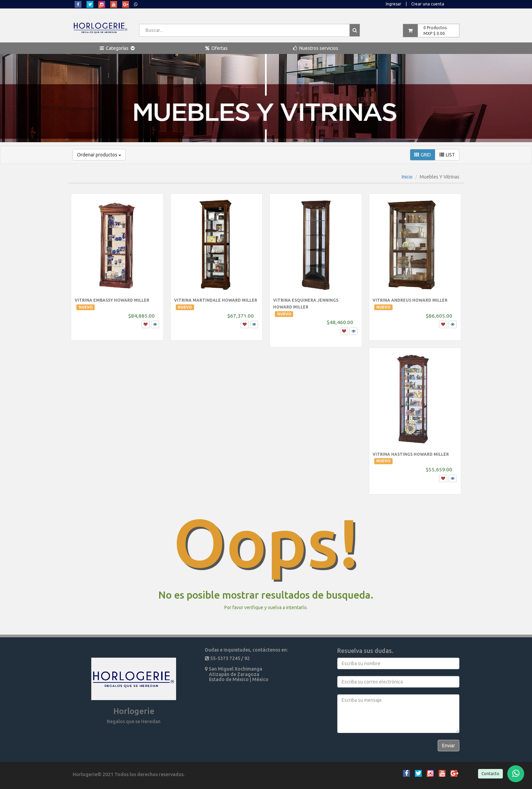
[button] (117, 48)
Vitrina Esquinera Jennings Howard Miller (306, 307)
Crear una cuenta (428, 4)
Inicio (407, 177)
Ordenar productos (99, 155)
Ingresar (394, 4)
